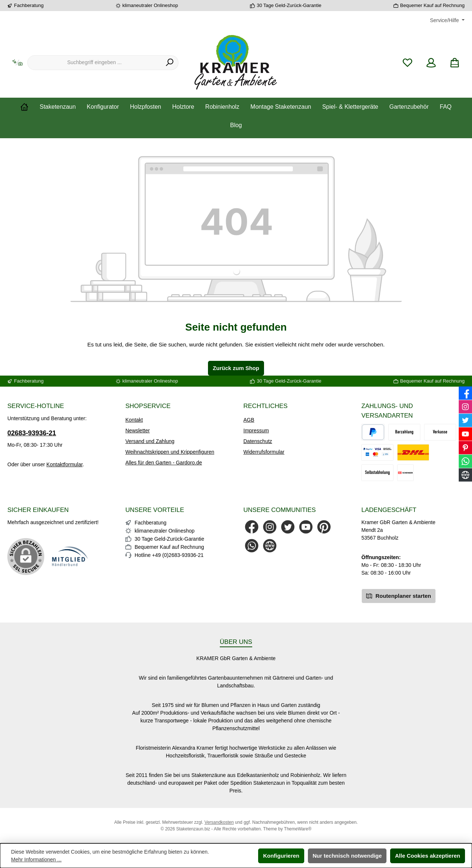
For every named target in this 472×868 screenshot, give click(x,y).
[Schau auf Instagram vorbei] (270, 527)
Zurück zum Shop (236, 368)
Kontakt (134, 420)
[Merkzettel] (407, 63)
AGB (249, 420)
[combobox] (94, 63)
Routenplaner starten (399, 595)
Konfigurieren (281, 856)
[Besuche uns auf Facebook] (252, 527)
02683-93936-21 (32, 433)
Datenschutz (258, 441)
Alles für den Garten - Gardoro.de (164, 463)
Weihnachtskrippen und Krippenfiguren (170, 452)
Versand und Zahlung (150, 441)
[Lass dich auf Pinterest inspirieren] (324, 527)
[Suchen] (170, 63)
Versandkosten (219, 822)
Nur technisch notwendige (347, 856)
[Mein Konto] (431, 63)
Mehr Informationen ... (36, 860)
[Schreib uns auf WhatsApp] (252, 546)
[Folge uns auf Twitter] (288, 527)
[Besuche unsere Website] (270, 546)
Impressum (256, 430)
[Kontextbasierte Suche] (17, 63)
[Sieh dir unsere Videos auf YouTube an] (306, 527)
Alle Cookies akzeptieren (428, 856)
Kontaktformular (65, 464)
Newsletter (138, 430)
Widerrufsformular (264, 452)
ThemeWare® (298, 829)
